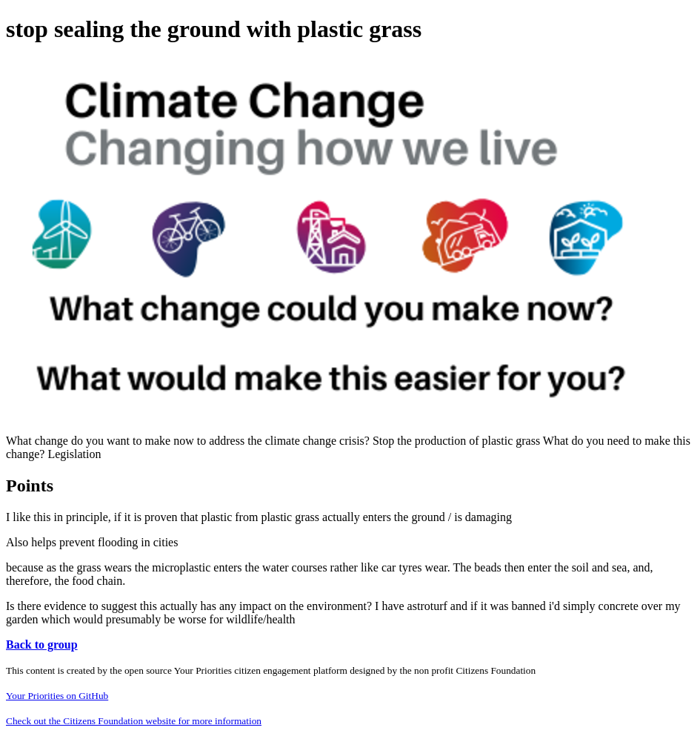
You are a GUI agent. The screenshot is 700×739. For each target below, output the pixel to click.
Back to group (42, 644)
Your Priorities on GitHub (57, 696)
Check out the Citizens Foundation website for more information (134, 721)
